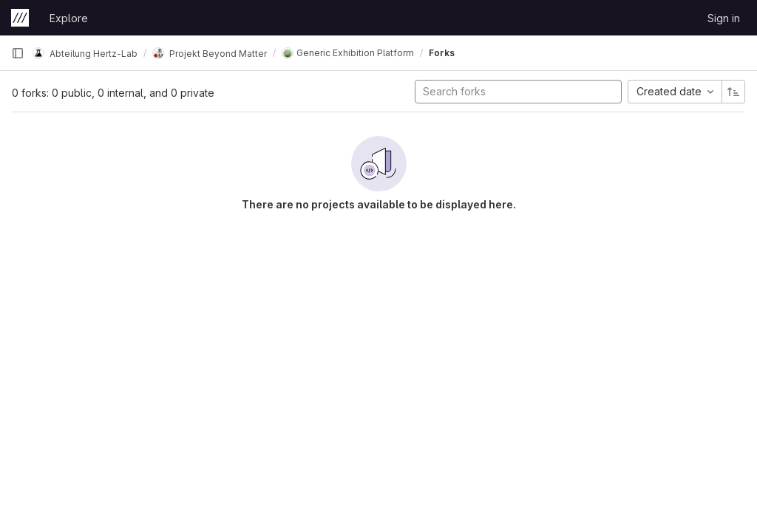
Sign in (724, 18)
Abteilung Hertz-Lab (85, 53)
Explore (69, 18)
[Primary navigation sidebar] (18, 53)
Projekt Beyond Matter (210, 53)
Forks (442, 53)
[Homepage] (20, 18)
